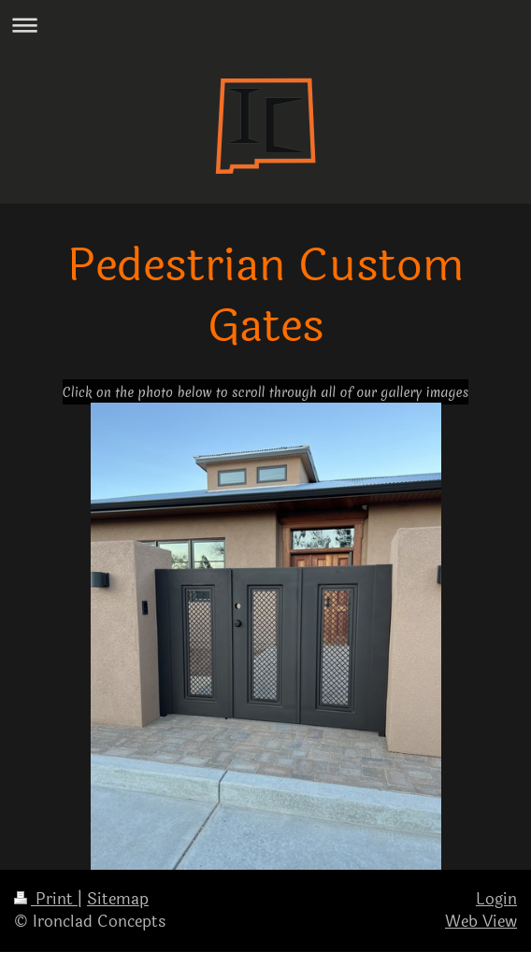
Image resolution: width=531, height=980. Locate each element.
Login (496, 899)
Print (46, 899)
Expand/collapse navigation (265, 25)
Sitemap (118, 899)
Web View (481, 922)
